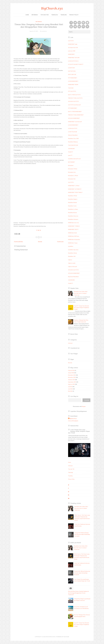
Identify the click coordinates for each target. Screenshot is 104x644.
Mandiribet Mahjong (73, 142)
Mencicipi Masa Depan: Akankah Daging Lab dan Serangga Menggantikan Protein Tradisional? (78, 593)
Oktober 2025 (71, 380)
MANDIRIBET (71, 54)
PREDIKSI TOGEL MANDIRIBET (76, 115)
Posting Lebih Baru (18, 241)
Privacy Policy (74, 15)
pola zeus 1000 (72, 51)
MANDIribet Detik (72, 233)
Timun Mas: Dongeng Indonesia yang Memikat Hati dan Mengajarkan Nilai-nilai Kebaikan (39, 26)
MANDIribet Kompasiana (74, 239)
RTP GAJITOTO (72, 91)
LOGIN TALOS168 (73, 132)
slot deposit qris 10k (73, 47)
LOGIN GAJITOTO (73, 128)
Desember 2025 (72, 375)
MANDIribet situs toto (74, 223)
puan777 (70, 155)
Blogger (84, 406)
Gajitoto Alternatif (73, 267)
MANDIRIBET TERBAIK (74, 226)
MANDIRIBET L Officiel (74, 186)
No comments (43, 31)
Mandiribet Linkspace (73, 219)
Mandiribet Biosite (72, 213)
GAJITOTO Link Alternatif (74, 105)
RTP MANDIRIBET (73, 78)
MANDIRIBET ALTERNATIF (75, 189)
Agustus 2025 (71, 384)
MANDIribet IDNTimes (74, 236)
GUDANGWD (71, 149)
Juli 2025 (70, 387)
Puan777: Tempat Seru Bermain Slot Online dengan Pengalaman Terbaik (82, 308)
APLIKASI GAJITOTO (73, 101)
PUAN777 (71, 152)
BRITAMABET (72, 162)
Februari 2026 (71, 370)
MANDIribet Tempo (73, 243)
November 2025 (72, 377)
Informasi (35, 15)
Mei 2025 (70, 391)
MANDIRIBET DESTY (73, 229)
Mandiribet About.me (73, 216)
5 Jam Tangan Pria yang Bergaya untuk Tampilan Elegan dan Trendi (79, 431)
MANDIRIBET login (73, 44)
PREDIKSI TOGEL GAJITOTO (75, 98)
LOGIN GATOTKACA (73, 61)
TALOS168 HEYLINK (73, 145)
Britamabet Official (73, 169)
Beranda (40, 241)
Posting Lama (60, 241)
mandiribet (71, 246)
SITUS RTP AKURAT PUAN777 (76, 64)
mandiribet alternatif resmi (74, 159)
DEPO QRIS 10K (72, 74)
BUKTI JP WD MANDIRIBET (75, 112)
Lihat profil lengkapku (73, 421)
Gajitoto (70, 260)
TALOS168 (71, 88)
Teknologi (55, 15)
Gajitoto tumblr (72, 263)
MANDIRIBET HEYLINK (74, 58)
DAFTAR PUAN (72, 71)
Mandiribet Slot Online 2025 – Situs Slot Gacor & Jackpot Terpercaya (81, 293)
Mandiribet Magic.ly (73, 199)
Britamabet (71, 165)
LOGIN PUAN (71, 68)
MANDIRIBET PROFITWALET (75, 192)
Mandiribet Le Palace (73, 209)
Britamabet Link (72, 172)
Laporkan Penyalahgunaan (79, 411)
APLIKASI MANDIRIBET (74, 118)
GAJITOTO (71, 41)
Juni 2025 (70, 389)
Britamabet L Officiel (73, 176)
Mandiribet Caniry (72, 206)
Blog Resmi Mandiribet (73, 277)
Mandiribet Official (73, 196)
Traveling (64, 15)
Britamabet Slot (72, 179)
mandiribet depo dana (73, 250)
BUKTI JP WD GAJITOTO (74, 95)
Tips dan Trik (45, 15)
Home (27, 15)
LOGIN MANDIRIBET (73, 81)
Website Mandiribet (73, 135)
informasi (39, 22)
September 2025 (72, 382)
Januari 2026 (71, 373)
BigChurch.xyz (52, 8)
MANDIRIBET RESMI (73, 85)
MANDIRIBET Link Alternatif (75, 122)
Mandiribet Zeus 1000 (73, 138)
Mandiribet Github (72, 253)
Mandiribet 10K (72, 256)
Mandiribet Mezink (72, 202)
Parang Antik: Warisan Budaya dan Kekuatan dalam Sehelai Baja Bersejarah (82, 534)
